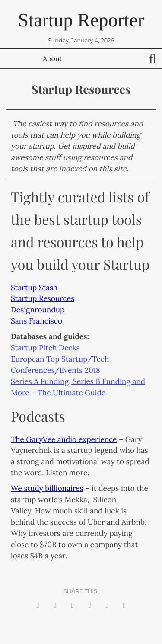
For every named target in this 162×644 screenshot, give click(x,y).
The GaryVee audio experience (64, 439)
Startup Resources (43, 298)
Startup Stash (34, 288)
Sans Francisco (37, 321)
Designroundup (38, 310)
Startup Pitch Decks (45, 348)
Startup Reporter (81, 20)
